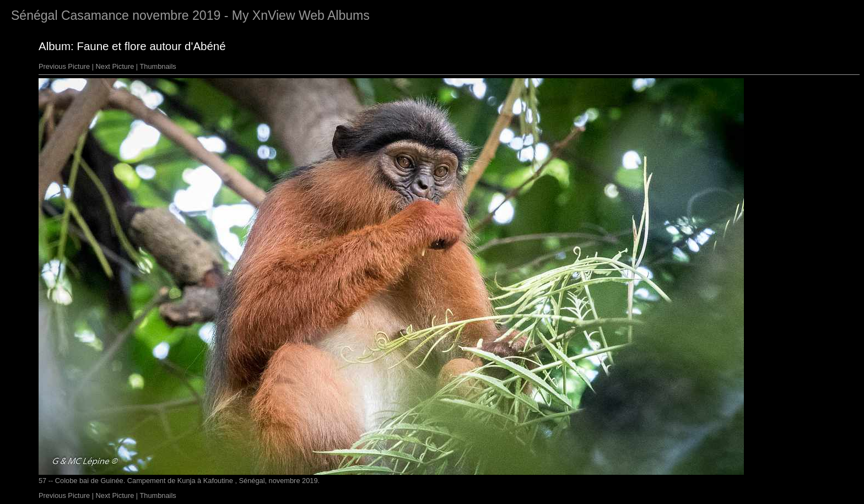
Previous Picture (64, 66)
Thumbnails (158, 66)
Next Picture (115, 66)
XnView (274, 15)
